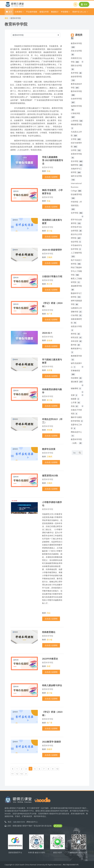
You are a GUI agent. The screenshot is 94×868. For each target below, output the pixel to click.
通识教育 (77, 382)
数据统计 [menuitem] (55, 12)
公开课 (76, 402)
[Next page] (26, 774)
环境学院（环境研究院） (76, 205)
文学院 (76, 139)
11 (13, 773)
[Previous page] (13, 769)
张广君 (50, 314)
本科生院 (77, 341)
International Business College (76, 187)
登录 (84, 4)
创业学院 (76, 242)
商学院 (76, 334)
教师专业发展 (49, 449)
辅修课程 (76, 388)
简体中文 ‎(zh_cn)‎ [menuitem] (79, 12)
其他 (75, 406)
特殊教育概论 (49, 632)
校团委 (75, 399)
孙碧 (49, 666)
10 (58, 768)
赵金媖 (50, 340)
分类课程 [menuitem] (18, 12)
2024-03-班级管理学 (52, 250)
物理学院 (77, 165)
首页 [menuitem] (10, 12)
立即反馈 (58, 826)
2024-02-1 (47, 333)
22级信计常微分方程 (52, 276)
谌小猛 (50, 231)
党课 (74, 395)
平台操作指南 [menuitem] (32, 12)
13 (22, 773)
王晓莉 (50, 257)
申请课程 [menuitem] (65, 12)
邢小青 (50, 284)
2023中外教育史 (50, 659)
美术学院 (77, 73)
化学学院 (77, 213)
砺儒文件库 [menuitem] (44, 12)
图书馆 (76, 345)
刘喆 (49, 613)
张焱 (49, 171)
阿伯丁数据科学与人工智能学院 (76, 271)
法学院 (76, 150)
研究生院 (77, 337)
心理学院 (77, 121)
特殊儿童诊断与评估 (52, 685)
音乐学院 (77, 161)
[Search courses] (74, 453)
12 (17, 773)
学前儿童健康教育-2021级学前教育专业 (53, 160)
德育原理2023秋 (50, 475)
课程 (6, 18)
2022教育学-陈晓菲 (52, 742)
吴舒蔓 (50, 370)
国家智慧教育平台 (15, 852)
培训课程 (77, 378)
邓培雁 (50, 430)
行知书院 (77, 315)
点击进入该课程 (51, 177)
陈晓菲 (50, 749)
